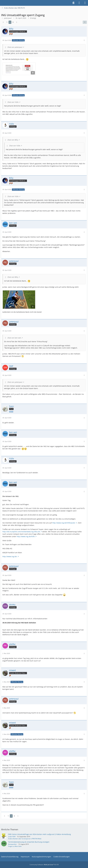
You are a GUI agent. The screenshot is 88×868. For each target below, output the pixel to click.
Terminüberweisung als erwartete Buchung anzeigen (29, 842)
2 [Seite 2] (10, 22)
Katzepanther (12, 844)
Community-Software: (44, 865)
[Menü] (85, 3)
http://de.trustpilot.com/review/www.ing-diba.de (21, 532)
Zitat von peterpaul (15, 47)
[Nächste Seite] (17, 22)
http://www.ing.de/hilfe (26, 536)
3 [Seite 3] (13, 22)
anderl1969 (12, 837)
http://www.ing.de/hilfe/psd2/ (64, 523)
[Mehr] (84, 40)
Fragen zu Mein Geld (15, 846)
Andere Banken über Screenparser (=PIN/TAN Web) (25, 839)
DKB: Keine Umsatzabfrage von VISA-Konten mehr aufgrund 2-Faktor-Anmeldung (39, 834)
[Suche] (73, 3)
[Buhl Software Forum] (1, 3)
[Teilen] (85, 22)
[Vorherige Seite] (3, 22)
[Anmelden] (79, 3)
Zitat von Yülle (13, 102)
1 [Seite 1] (7, 22)
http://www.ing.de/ (10, 556)
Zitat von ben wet (14, 338)
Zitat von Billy (13, 140)
